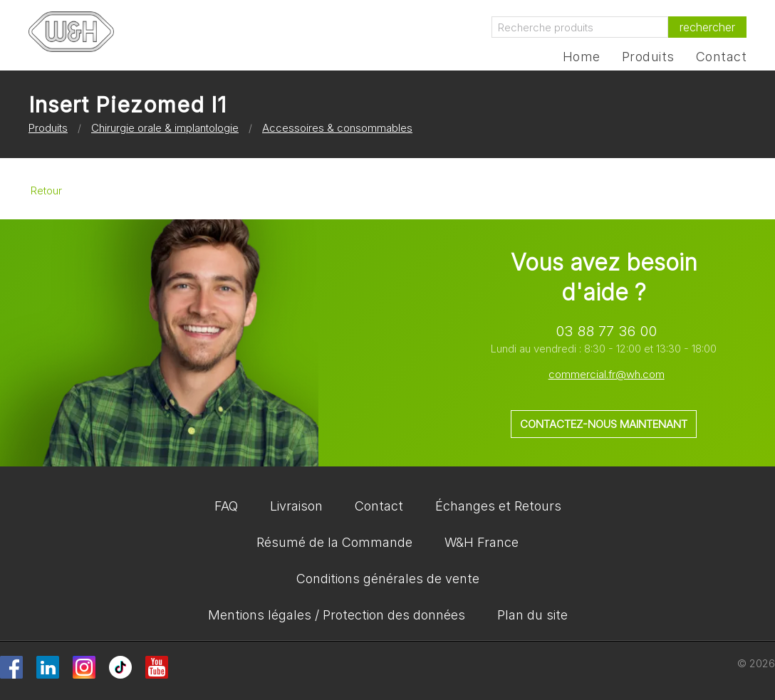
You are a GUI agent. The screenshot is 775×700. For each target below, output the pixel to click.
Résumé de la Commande (334, 542)
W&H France (482, 542)
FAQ (226, 506)
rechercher (707, 27)
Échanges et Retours (498, 506)
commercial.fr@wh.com (607, 374)
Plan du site (532, 615)
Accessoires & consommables (337, 128)
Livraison (296, 506)
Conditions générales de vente (388, 579)
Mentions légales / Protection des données (337, 615)
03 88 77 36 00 (606, 331)
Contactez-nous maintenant (604, 424)
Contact (721, 57)
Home (582, 57)
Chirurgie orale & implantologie (165, 128)
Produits (648, 57)
